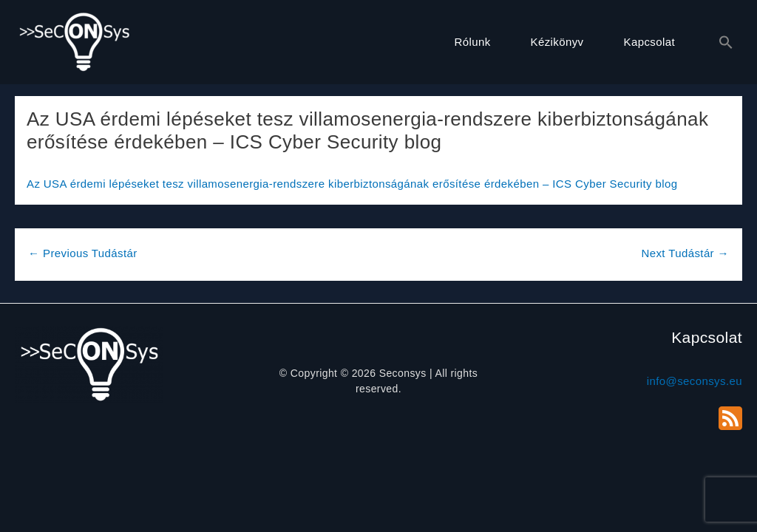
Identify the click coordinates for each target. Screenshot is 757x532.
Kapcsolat (649, 42)
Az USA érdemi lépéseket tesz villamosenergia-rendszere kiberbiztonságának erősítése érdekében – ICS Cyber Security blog (352, 184)
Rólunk (472, 42)
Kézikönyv (557, 42)
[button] (719, 43)
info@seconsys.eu (695, 381)
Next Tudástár (685, 253)
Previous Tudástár (83, 253)
